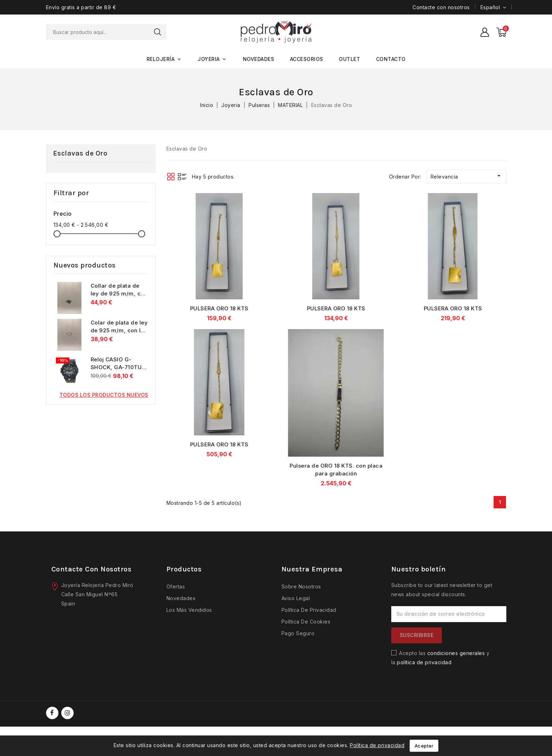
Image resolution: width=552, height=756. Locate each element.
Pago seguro (298, 634)
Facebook (53, 713)
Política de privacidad (309, 610)
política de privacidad (424, 663)
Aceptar (424, 746)
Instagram (68, 713)
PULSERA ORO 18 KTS (219, 309)
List (182, 177)
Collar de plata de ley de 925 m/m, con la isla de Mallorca (119, 294)
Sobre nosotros (301, 587)
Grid (171, 177)
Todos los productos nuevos (104, 395)
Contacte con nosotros (441, 7)
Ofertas (176, 587)
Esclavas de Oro (80, 154)
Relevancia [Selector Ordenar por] (466, 176)
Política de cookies (306, 622)
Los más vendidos (189, 610)
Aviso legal (296, 599)
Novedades (181, 599)
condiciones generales (456, 653)
